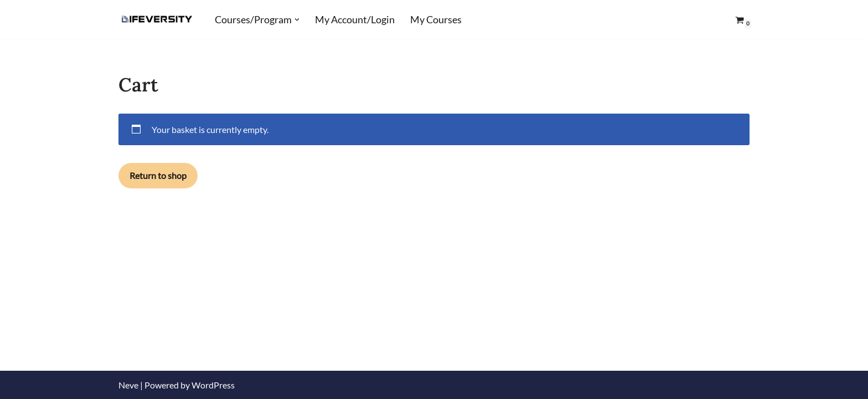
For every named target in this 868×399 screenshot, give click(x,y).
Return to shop (158, 175)
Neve (128, 385)
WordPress (213, 385)
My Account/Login (355, 20)
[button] (297, 20)
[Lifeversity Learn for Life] (157, 20)
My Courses (436, 20)
